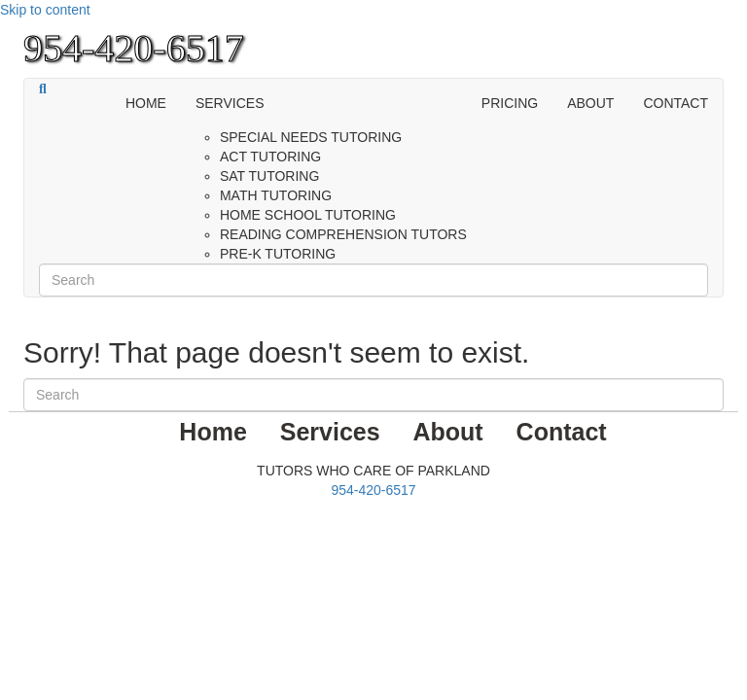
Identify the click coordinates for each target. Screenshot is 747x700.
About (590, 103)
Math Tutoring (276, 195)
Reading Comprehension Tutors (343, 234)
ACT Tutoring (270, 157)
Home (146, 103)
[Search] (43, 89)
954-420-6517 (373, 490)
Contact (676, 103)
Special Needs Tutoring (311, 137)
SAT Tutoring (269, 176)
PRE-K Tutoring (278, 254)
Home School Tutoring (308, 215)
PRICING (510, 103)
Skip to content (45, 10)
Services (230, 103)
